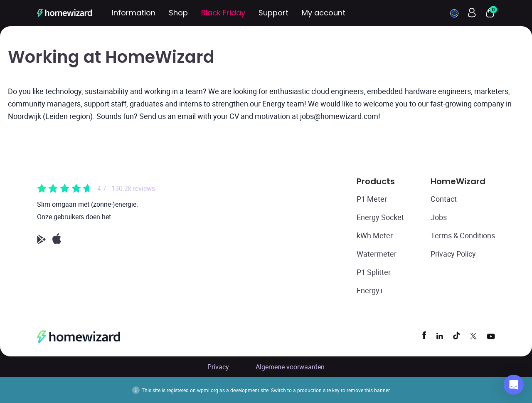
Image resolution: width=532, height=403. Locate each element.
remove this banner (368, 390)
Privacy (218, 367)
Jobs (439, 217)
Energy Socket (380, 217)
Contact (444, 199)
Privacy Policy (453, 254)
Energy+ (370, 290)
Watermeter (377, 254)
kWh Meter (375, 235)
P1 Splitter (374, 272)
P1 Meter (372, 199)
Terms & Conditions (463, 235)
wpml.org (208, 390)
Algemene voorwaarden (290, 367)
